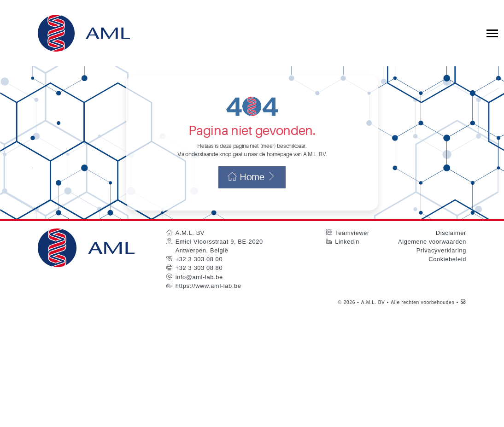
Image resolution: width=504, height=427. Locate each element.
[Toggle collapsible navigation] (492, 33)
